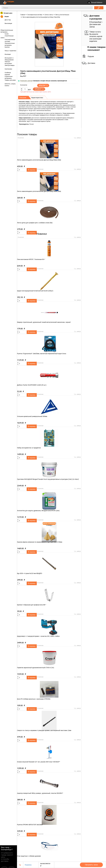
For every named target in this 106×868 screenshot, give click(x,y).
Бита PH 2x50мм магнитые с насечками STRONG (34, 699)
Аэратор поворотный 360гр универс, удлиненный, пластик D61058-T (40, 793)
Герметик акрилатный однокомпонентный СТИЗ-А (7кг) (36, 668)
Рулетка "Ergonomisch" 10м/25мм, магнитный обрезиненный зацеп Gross (42, 354)
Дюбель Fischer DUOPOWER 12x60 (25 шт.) (32, 385)
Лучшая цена (6, 13)
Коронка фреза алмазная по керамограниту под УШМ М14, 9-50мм (40, 542)
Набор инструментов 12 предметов (29, 448)
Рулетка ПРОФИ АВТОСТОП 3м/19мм (30, 825)
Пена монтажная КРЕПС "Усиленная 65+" (31, 260)
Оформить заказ (91, 865)
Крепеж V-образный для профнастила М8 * (32, 605)
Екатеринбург (6, 850)
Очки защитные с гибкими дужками (29, 856)
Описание (23, 98)
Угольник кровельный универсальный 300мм (32, 417)
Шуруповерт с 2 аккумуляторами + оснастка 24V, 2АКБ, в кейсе (38, 636)
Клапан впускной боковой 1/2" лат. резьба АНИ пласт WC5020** (39, 762)
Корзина (28, 865)
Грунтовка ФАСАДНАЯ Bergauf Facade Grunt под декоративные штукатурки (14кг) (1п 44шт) (48, 479)
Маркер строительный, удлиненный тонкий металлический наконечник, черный (44, 322)
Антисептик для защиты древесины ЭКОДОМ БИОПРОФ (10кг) (38, 511)
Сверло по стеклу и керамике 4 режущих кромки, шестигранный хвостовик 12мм (44, 731)
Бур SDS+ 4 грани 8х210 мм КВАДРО (30, 574)
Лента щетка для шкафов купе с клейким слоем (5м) (35, 223)
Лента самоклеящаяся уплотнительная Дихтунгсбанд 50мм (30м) (39, 160)
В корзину (32, 170)
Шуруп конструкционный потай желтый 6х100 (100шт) (35, 291)
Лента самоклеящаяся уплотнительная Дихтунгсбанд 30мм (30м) (39, 191)
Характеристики (38, 98)
